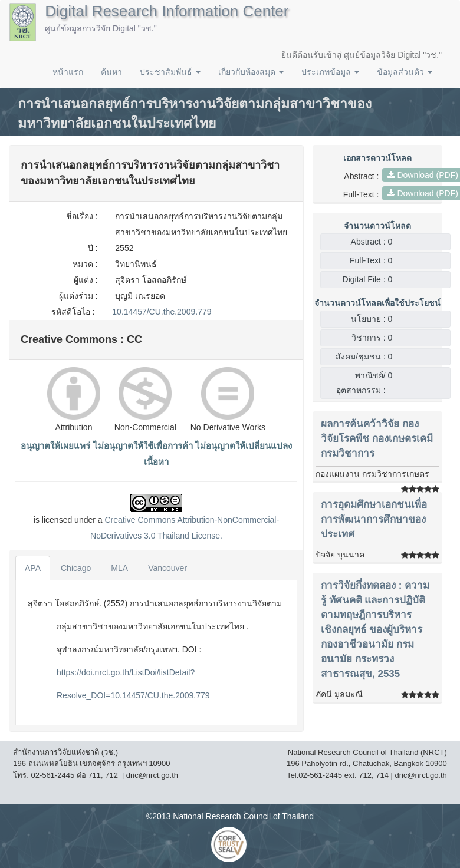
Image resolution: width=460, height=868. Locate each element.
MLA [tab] (119, 568)
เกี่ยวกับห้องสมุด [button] (251, 72)
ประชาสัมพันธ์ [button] (170, 72)
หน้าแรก (68, 72)
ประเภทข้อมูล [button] (330, 72)
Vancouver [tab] (167, 568)
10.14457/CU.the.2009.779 (162, 312)
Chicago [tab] (76, 568)
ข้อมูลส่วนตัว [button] (405, 72)
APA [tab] (33, 568)
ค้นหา (111, 72)
